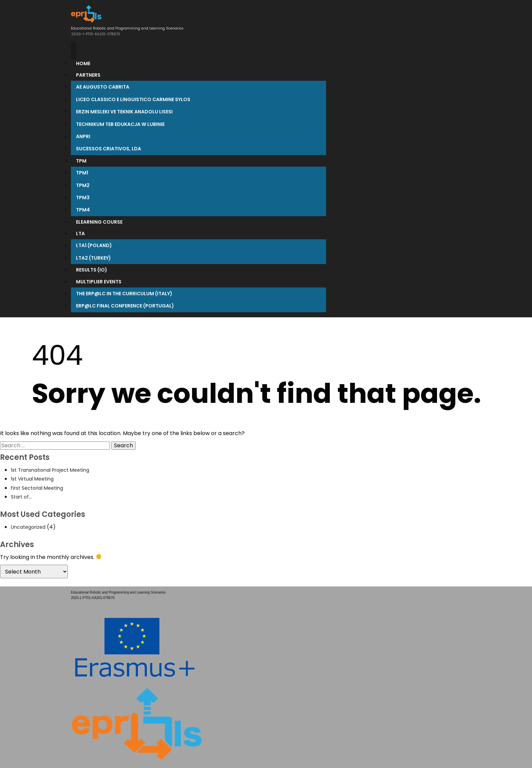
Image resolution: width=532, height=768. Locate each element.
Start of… (21, 497)
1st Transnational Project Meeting (50, 470)
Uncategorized (28, 527)
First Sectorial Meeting (37, 488)
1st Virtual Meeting (32, 479)
